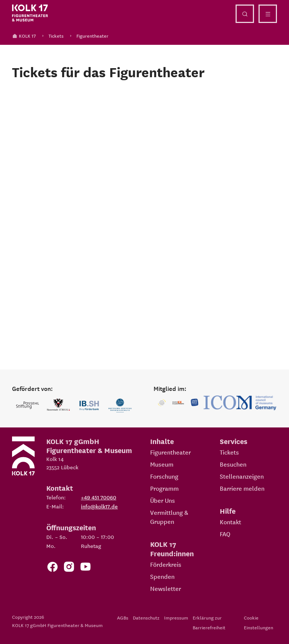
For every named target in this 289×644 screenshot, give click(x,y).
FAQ (225, 534)
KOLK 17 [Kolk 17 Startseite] (24, 36)
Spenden (162, 576)
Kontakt (230, 522)
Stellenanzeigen (242, 476)
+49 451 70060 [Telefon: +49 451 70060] (99, 497)
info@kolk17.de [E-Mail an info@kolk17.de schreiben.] (99, 506)
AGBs (123, 617)
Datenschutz (146, 617)
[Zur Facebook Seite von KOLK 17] (52, 568)
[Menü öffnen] (268, 14)
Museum (162, 464)
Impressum (176, 617)
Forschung (164, 476)
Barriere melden (242, 488)
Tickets (56, 36)
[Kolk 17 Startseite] (30, 13)
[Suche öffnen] (245, 14)
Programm (164, 488)
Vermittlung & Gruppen (169, 517)
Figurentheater (92, 36)
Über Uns (163, 500)
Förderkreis (166, 564)
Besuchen (233, 464)
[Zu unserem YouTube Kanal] (85, 568)
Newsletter (166, 588)
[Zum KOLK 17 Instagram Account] (69, 568)
